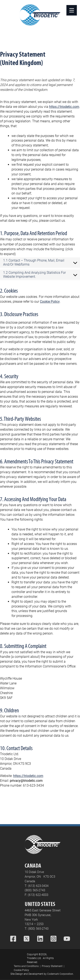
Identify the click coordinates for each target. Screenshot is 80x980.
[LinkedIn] (40, 939)
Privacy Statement (52, 966)
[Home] (40, 15)
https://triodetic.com (64, 107)
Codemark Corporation (60, 974)
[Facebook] (13, 939)
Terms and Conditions (26, 966)
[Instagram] (53, 939)
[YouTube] (67, 939)
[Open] (72, 10)
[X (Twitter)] (27, 939)
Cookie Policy (50, 302)
